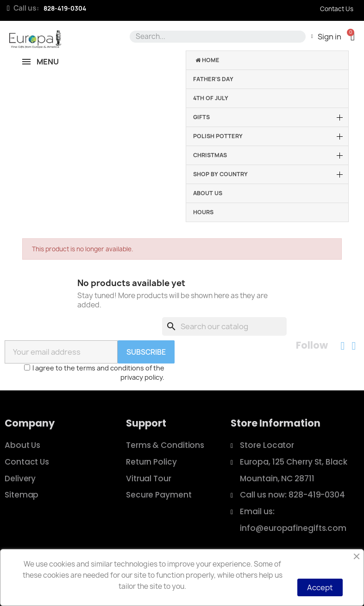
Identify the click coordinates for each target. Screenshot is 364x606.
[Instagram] (354, 346)
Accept (320, 587)
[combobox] (216, 37)
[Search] (224, 326)
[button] (353, 36)
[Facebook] (343, 346)
